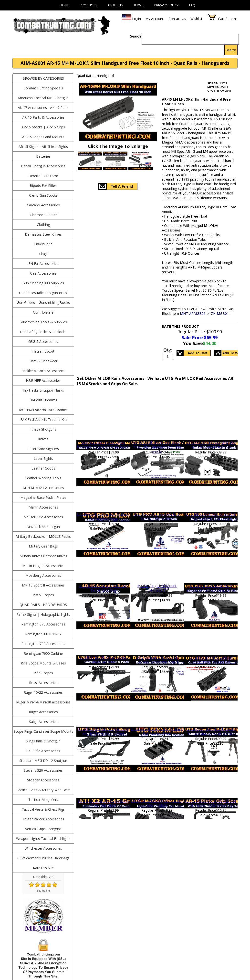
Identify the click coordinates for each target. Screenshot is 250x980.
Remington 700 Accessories (43, 644)
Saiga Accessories (43, 722)
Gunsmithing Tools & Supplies (43, 322)
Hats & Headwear (43, 361)
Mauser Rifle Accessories (43, 517)
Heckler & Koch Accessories (43, 371)
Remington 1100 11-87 (43, 634)
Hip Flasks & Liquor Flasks (43, 390)
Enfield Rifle (43, 244)
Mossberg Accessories (43, 575)
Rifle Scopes (43, 673)
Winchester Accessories (43, 848)
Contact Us (177, 19)
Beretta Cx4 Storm (43, 176)
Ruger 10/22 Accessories (43, 692)
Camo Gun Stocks (43, 195)
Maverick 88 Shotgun (43, 527)
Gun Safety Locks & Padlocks (43, 332)
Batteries (43, 156)
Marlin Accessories (43, 507)
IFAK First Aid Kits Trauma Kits (43, 419)
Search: (136, 36)
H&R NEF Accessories (43, 380)
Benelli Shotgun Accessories (43, 166)
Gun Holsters (43, 312)
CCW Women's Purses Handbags (43, 858)
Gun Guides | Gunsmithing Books (43, 303)
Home (64, 5)
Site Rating (43, 891)
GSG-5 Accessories (43, 341)
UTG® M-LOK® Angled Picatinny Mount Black (157, 803)
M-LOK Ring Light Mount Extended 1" (157, 588)
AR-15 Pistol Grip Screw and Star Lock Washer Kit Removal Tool (211, 803)
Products (88, 5)
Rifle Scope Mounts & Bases (43, 663)
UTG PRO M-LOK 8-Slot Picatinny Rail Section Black (103, 516)
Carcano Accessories (43, 205)
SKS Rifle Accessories (43, 751)
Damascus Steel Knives (43, 234)
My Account (155, 19)
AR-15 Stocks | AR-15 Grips (43, 127)
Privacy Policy (166, 5)
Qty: (168, 350)
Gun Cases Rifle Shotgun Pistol (43, 293)
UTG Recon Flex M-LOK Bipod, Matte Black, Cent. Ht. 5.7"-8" (211, 731)
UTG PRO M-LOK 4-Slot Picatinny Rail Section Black (157, 731)
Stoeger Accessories (43, 780)
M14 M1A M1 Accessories (43, 488)
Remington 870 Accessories (43, 624)
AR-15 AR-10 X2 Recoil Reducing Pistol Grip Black (103, 803)
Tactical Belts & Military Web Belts (43, 790)
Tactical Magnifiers (43, 800)
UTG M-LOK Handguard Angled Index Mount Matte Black (211, 445)
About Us (115, 5)
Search (231, 50)
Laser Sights (43, 458)
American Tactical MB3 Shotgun (43, 98)
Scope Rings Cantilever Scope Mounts (43, 731)
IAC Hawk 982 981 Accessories (43, 410)
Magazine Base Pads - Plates (43, 497)
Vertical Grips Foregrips (43, 829)
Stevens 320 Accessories (43, 770)
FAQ (192, 5)
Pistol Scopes (43, 595)
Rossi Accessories (43, 683)
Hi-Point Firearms (43, 400)
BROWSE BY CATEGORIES (43, 78)
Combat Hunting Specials (43, 88)
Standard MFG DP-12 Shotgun (43, 761)
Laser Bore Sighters (43, 449)
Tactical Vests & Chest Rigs (43, 809)
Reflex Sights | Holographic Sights (43, 614)
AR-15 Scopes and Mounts (43, 137)
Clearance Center (43, 215)
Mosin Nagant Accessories (43, 566)
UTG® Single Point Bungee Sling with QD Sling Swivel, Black (103, 731)
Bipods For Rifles (43, 186)
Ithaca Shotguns (43, 429)
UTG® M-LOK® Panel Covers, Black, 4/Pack (103, 660)
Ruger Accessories (43, 712)
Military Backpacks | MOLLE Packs (43, 536)
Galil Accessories (43, 273)
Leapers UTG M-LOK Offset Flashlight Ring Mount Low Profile (103, 445)
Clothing (43, 225)
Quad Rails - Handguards (43, 605)
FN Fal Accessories (43, 264)
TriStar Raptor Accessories (43, 819)
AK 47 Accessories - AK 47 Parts (43, 108)
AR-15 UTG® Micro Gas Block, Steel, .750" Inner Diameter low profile (157, 447)
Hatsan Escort (43, 351)
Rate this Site (43, 868)
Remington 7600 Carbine (43, 653)
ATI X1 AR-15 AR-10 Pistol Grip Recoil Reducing (103, 588)
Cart (221, 19)
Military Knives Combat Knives (43, 556)
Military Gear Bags (43, 546)
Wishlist (196, 19)
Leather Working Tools (43, 478)
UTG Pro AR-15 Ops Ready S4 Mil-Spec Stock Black (157, 516)
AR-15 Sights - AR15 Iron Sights (43, 147)
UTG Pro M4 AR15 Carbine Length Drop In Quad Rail (211, 660)
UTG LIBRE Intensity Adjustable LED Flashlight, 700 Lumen (211, 516)
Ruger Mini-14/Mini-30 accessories (43, 702)
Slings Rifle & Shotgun (43, 741)
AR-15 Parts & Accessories (43, 117)
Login (136, 19)
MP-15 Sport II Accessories (43, 585)
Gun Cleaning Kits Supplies (43, 283)
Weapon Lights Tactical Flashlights (43, 839)
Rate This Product (180, 326)
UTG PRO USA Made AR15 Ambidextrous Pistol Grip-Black (211, 588)
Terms (139, 5)
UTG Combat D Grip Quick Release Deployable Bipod (157, 660)
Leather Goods (43, 468)
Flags (43, 254)
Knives (43, 439)
